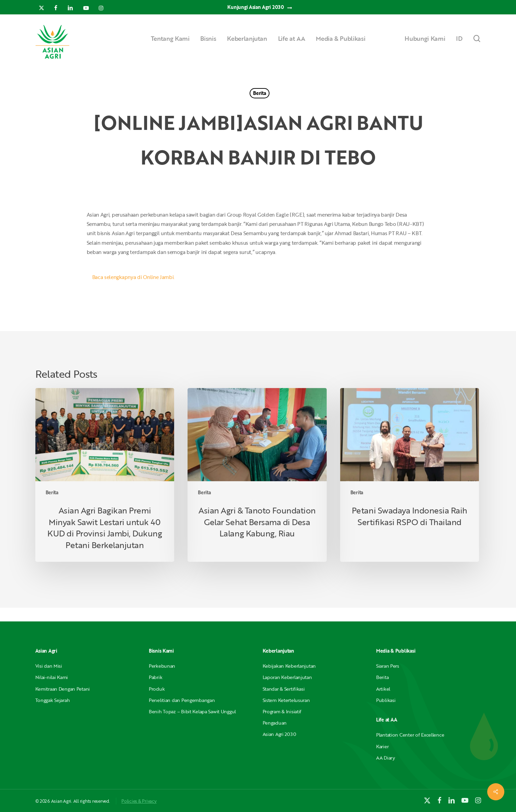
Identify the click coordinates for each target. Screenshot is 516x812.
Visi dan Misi (49, 666)
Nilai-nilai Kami (52, 677)
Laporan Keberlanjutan (287, 677)
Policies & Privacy (139, 801)
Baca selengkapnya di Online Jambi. (134, 277)
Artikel (383, 689)
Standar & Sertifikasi (284, 689)
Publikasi (386, 700)
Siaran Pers (388, 666)
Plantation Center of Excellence (410, 735)
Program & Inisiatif (282, 711)
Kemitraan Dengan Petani (63, 689)
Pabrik (155, 677)
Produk (157, 689)
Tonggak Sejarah (53, 700)
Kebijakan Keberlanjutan (289, 666)
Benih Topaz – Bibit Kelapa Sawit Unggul (192, 711)
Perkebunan (162, 666)
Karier (382, 746)
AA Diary (386, 758)
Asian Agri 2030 (279, 734)
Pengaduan (275, 723)
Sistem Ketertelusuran (286, 700)
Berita (259, 93)
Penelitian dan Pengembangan (182, 700)
